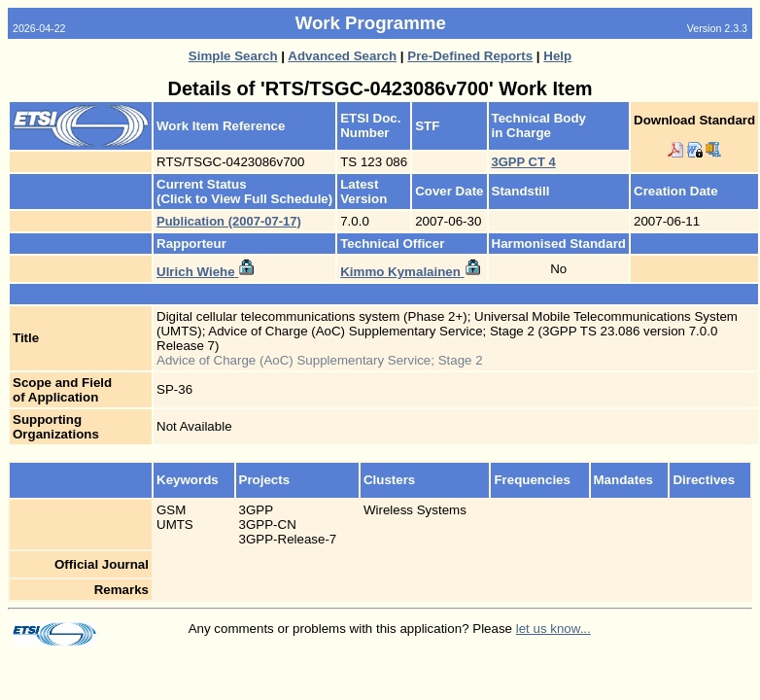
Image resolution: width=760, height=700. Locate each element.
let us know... (553, 629)
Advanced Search (342, 56)
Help (557, 56)
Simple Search (233, 56)
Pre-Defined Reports (470, 56)
